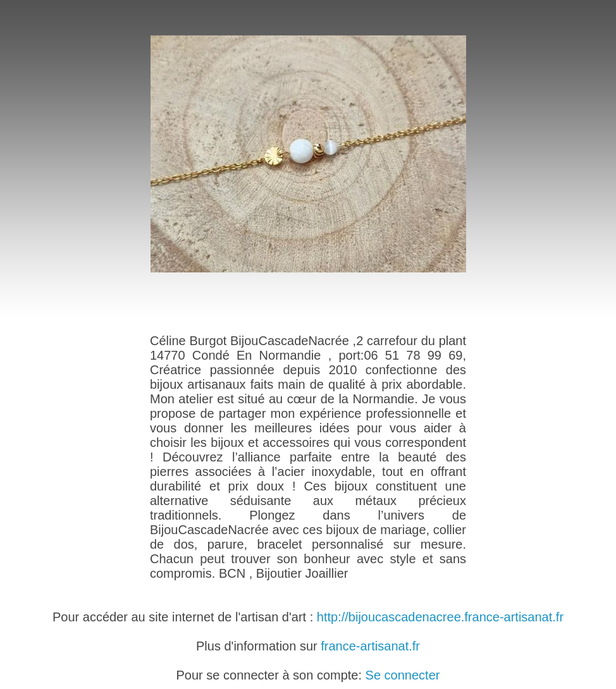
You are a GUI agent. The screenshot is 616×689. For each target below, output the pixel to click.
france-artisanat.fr (370, 646)
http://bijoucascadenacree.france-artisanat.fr (440, 617)
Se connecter (403, 675)
